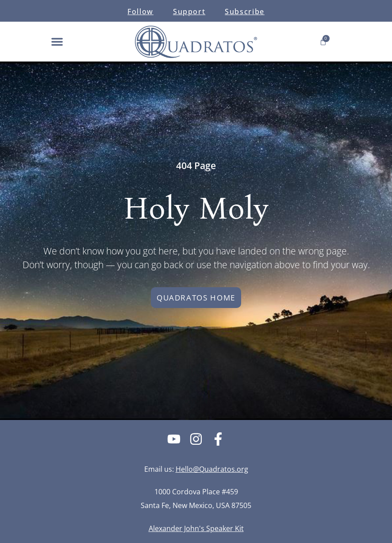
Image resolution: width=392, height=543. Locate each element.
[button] (57, 42)
